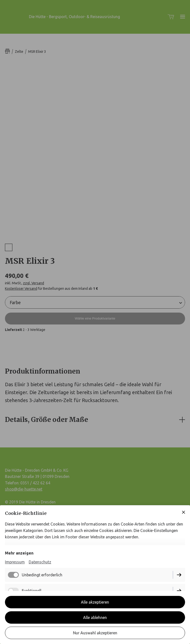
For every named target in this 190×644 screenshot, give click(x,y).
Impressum (15, 562)
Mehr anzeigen (19, 553)
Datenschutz (40, 562)
